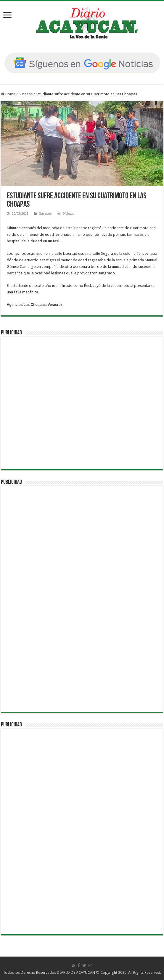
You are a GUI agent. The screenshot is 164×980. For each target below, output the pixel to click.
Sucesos (26, 94)
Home (8, 94)
